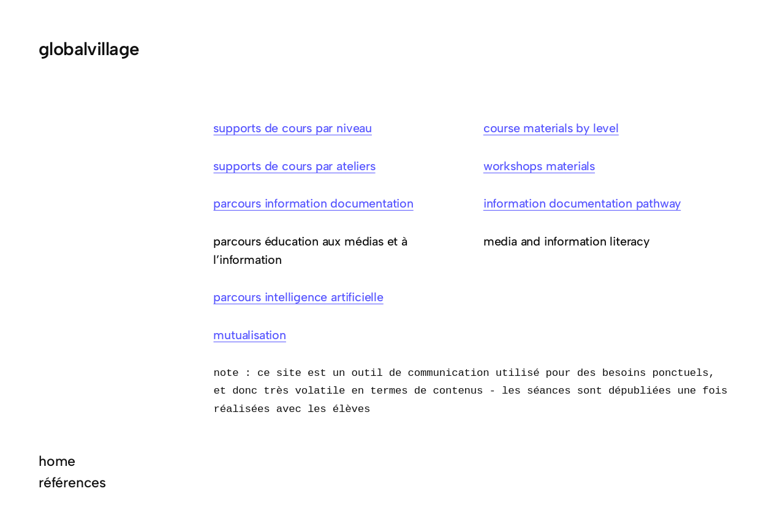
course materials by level (551, 128)
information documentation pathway (582, 203)
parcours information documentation (313, 203)
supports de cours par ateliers (294, 166)
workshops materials (539, 166)
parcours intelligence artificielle (298, 297)
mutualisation (249, 335)
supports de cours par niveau (292, 128)
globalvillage (89, 49)
